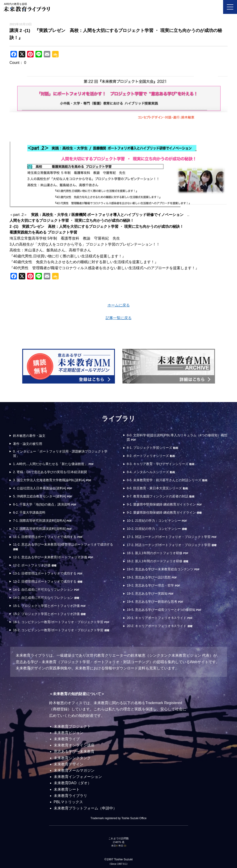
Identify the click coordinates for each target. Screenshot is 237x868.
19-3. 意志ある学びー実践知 (150, 593)
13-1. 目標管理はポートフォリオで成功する (48, 573)
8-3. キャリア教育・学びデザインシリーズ (161, 464)
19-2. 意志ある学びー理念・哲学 (153, 585)
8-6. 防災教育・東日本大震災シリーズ (157, 488)
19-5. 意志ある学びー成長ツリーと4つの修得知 (164, 610)
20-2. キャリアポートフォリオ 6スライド (160, 626)
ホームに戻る (119, 305)
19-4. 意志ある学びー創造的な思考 (155, 602)
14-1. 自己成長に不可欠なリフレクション (46, 590)
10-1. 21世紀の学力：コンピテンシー (157, 521)
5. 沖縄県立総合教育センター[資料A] (43, 496)
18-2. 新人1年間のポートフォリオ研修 (157, 561)
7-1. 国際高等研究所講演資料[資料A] (42, 521)
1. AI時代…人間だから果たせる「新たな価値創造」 (53, 464)
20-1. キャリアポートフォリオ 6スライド (160, 618)
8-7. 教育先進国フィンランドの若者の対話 (161, 496)
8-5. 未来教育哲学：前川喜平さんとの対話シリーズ (167, 480)
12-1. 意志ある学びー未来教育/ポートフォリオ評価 (53, 557)
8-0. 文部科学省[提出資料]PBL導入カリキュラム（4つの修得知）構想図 (177, 437)
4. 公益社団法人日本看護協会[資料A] (43, 488)
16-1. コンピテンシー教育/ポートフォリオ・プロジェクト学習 (61, 622)
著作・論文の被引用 (28, 444)
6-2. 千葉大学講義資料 (29, 512)
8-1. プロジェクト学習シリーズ (152, 448)
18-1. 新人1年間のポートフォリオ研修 (158, 553)
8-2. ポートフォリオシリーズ (151, 456)
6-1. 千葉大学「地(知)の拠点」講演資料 (45, 504)
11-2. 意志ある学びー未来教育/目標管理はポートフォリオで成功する (63, 547)
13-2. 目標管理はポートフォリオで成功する (48, 581)
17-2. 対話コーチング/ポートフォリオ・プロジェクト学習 (172, 545)
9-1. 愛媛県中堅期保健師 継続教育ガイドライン (164, 504)
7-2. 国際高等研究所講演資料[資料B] (42, 529)
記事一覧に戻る (119, 318)
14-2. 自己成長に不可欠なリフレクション (46, 598)
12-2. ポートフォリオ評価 (35, 565)
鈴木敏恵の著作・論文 (29, 436)
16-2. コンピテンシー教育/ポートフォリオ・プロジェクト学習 (61, 630)
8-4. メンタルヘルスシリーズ (151, 472)
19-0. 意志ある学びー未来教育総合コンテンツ (163, 569)
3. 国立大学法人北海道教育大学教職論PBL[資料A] (52, 480)
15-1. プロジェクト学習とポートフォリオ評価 (49, 606)
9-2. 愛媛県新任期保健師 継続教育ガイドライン (164, 512)
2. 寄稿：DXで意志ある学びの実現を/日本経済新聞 (50, 472)
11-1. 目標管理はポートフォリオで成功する (48, 537)
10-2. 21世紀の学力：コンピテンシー (157, 529)
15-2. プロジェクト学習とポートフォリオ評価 (49, 614)
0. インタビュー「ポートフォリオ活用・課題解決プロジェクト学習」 (60, 454)
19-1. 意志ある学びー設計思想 (152, 577)
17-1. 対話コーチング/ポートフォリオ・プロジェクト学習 (172, 537)
